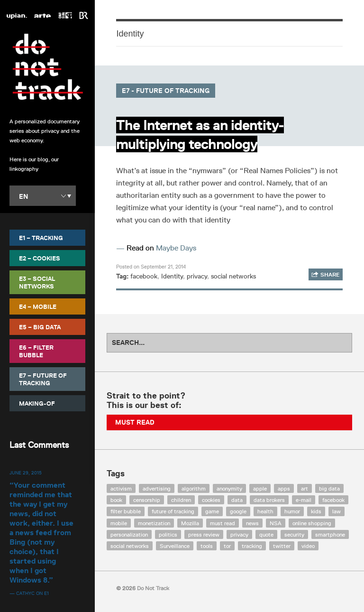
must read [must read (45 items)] (223, 523)
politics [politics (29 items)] (168, 534)
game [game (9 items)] (212, 511)
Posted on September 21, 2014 (151, 266)
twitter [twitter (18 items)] (282, 546)
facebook (144, 276)
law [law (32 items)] (337, 511)
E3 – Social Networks (37, 282)
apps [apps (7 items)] (284, 488)
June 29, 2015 (26, 473)
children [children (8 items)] (181, 500)
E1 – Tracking (41, 238)
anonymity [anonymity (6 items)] (229, 488)
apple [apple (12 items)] (260, 488)
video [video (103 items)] (308, 546)
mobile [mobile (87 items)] (119, 523)
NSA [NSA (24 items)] (276, 523)
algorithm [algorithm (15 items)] (194, 488)
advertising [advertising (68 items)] (157, 488)
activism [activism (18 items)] (121, 488)
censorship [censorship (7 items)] (147, 500)
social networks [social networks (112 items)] (130, 546)
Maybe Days (176, 248)
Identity (172, 276)
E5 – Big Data (40, 327)
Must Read (135, 422)
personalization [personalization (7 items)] (129, 534)
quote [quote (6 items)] (266, 534)
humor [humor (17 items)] (292, 511)
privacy (197, 276)
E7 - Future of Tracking (166, 91)
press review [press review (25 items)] (204, 534)
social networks (233, 276)
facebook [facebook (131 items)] (333, 500)
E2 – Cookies (40, 258)
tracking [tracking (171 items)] (252, 546)
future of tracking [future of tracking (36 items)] (173, 511)
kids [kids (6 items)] (316, 511)
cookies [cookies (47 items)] (211, 500)
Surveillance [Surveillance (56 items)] (175, 546)
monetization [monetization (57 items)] (154, 523)
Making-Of (37, 403)
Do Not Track (47, 67)
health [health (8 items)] (265, 511)
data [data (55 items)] (237, 500)
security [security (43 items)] (294, 534)
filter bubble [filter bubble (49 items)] (126, 511)
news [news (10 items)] (252, 523)
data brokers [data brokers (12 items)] (269, 500)
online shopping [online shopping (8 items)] (312, 523)
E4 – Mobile (38, 306)
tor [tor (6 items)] (227, 546)
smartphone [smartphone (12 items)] (330, 534)
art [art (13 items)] (305, 488)
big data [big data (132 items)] (329, 488)
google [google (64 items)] (238, 511)
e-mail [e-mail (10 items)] (304, 500)
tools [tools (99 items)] (207, 546)
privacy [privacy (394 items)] (239, 534)
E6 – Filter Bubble (36, 351)
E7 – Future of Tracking (43, 379)
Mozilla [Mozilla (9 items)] (190, 523)
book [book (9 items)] (116, 500)
